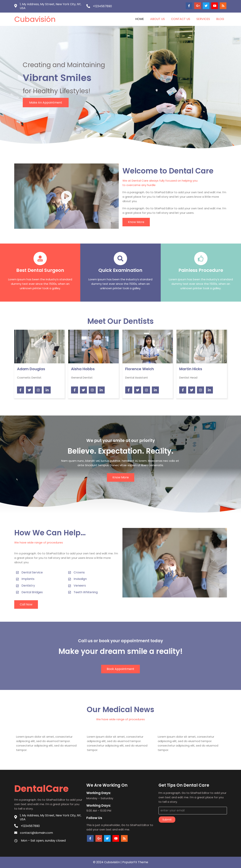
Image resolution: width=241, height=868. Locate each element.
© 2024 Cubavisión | (108, 862)
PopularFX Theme (135, 862)
